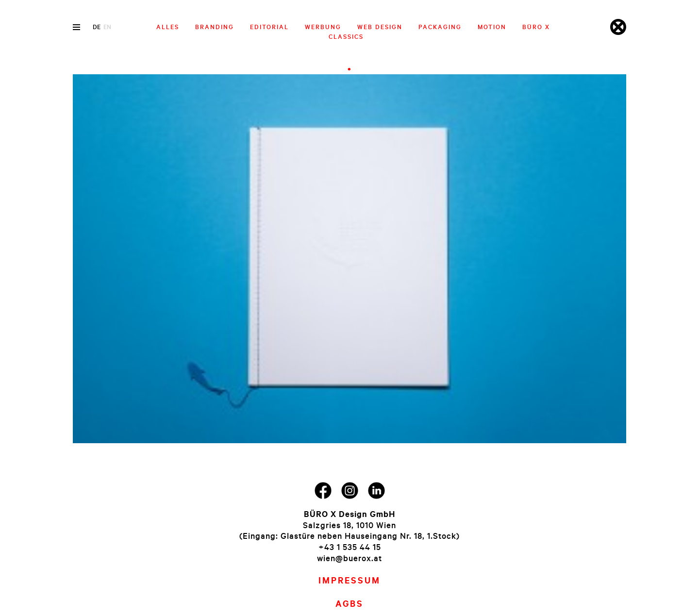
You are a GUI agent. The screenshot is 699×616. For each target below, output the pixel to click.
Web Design (380, 27)
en (107, 27)
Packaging (440, 27)
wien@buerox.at (349, 558)
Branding (215, 27)
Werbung (323, 27)
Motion (492, 27)
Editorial (269, 27)
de (97, 27)
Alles (168, 27)
